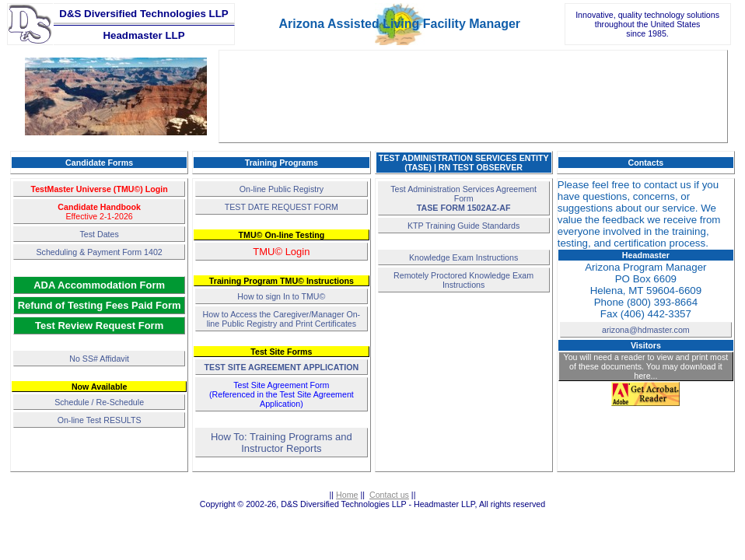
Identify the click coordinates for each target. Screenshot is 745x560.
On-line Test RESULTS (100, 420)
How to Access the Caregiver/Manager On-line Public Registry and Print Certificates (282, 319)
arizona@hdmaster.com (646, 330)
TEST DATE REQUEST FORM (282, 207)
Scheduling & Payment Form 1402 (99, 252)
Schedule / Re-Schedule (99, 402)
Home (347, 495)
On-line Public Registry (282, 189)
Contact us (389, 495)
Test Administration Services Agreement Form (463, 198)
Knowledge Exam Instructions (463, 257)
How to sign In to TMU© (281, 296)
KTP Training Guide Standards (463, 226)
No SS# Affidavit (99, 359)
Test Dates (99, 234)
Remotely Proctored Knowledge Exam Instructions (463, 280)
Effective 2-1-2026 (99, 212)
